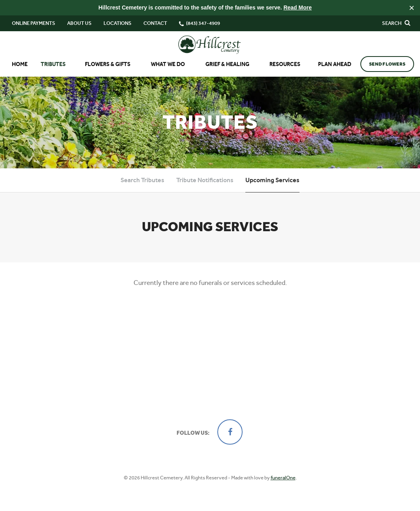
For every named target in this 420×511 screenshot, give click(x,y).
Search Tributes (142, 180)
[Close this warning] (412, 8)
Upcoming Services (272, 180)
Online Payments (34, 23)
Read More (298, 8)
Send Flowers (387, 64)
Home (20, 64)
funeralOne (283, 478)
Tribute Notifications (205, 180)
